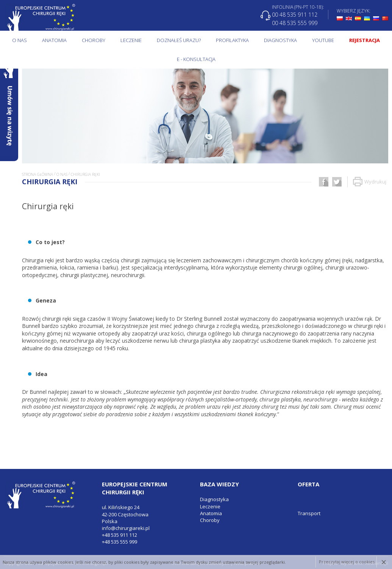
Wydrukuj (370, 182)
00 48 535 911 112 (295, 15)
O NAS (20, 40)
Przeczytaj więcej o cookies (347, 562)
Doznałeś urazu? (179, 40)
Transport (309, 513)
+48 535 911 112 (119, 535)
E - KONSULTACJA (196, 59)
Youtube (323, 40)
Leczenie (131, 40)
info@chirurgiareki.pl (126, 528)
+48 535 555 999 (119, 542)
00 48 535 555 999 (295, 23)
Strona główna (37, 174)
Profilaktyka (232, 40)
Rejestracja (365, 40)
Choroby (94, 40)
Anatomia (54, 40)
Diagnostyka (280, 40)
